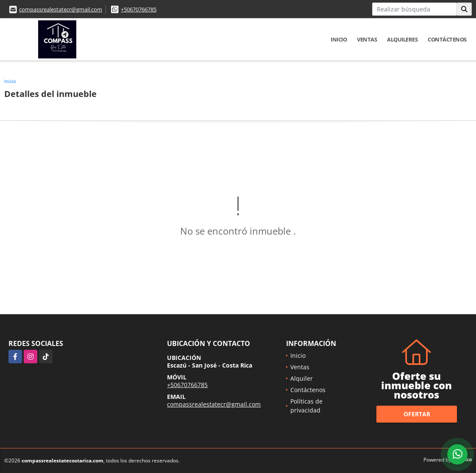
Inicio (339, 39)
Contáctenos (447, 39)
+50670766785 (139, 9)
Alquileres (402, 39)
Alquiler (302, 378)
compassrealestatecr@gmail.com (61, 9)
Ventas (367, 39)
